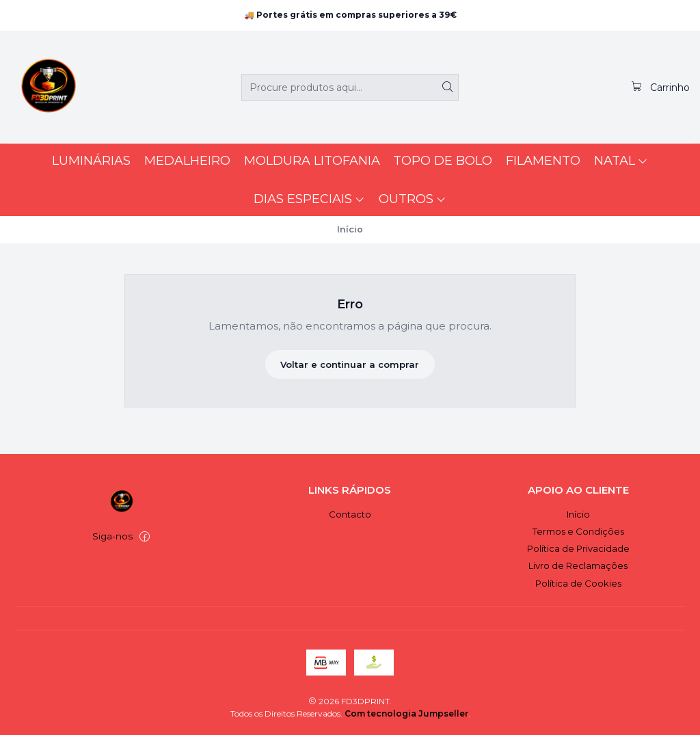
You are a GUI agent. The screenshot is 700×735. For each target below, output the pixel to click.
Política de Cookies (578, 583)
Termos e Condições (578, 531)
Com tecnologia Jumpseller (406, 713)
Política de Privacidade (578, 548)
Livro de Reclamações (578, 565)
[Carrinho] (660, 87)
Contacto (350, 514)
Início (578, 514)
